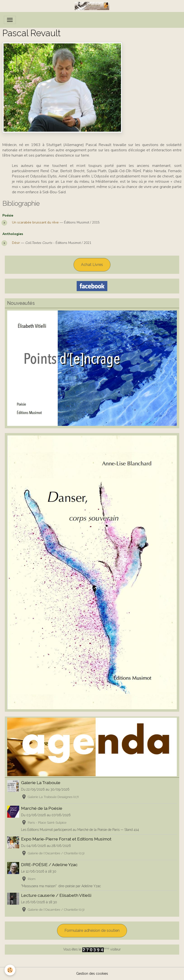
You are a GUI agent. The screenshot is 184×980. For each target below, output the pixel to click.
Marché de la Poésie (42, 808)
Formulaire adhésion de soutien (92, 930)
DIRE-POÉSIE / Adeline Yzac (49, 865)
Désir (16, 243)
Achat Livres (92, 265)
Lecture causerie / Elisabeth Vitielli (56, 895)
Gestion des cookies (92, 974)
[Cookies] (10, 970)
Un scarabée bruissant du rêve (36, 222)
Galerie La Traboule (41, 783)
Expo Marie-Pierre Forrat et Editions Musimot (66, 839)
